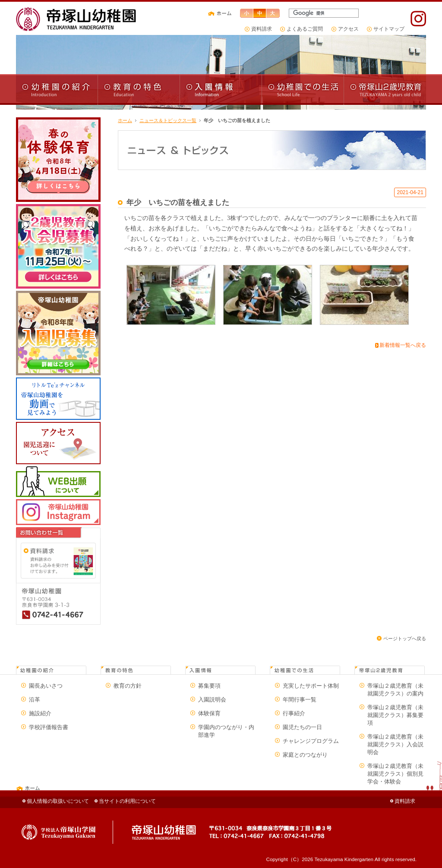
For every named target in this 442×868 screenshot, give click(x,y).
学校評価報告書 (49, 727)
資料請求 (262, 29)
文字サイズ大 (273, 13)
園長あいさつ (46, 686)
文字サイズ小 (246, 13)
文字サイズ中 (260, 13)
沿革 (35, 700)
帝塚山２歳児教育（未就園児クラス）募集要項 (395, 715)
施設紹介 (40, 713)
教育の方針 (128, 686)
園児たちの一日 (302, 727)
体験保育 (209, 713)
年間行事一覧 (300, 700)
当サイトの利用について (127, 801)
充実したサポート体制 (311, 686)
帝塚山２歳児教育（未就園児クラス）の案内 (395, 690)
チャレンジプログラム (311, 741)
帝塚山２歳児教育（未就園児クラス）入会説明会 (395, 744)
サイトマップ (389, 29)
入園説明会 (212, 700)
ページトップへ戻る (405, 638)
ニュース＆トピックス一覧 (168, 120)
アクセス (348, 29)
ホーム (125, 120)
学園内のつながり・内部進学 (226, 731)
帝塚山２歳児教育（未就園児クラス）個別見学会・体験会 (395, 774)
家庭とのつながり (305, 755)
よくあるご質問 (305, 29)
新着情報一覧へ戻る (403, 345)
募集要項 (209, 686)
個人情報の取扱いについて (58, 801)
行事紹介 (294, 713)
